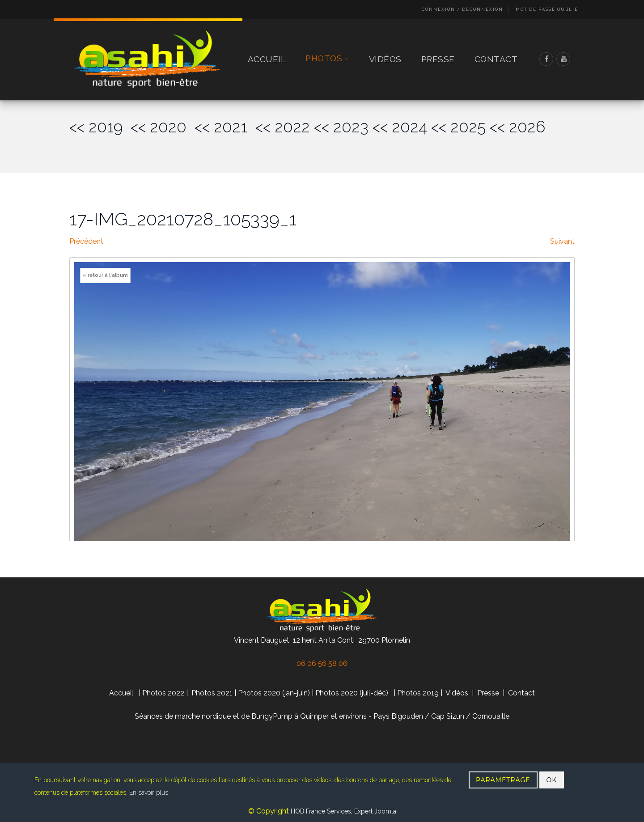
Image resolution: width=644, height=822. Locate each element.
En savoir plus (149, 792)
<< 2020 (163, 127)
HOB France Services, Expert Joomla (343, 811)
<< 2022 (283, 127)
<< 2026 (517, 127)
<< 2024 (400, 127)
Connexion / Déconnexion (462, 9)
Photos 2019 (418, 693)
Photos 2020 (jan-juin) (274, 693)
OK (552, 780)
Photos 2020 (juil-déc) (352, 693)
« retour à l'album (105, 275)
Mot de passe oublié (547, 9)
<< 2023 (341, 127)
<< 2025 (458, 127)
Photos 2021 (212, 693)
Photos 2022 (163, 693)
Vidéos (385, 59)
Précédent (86, 241)
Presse (438, 59)
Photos (327, 59)
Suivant (562, 241)
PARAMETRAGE (503, 780)
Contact (496, 59)
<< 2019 (100, 127)
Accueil (267, 59)
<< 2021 (225, 127)
